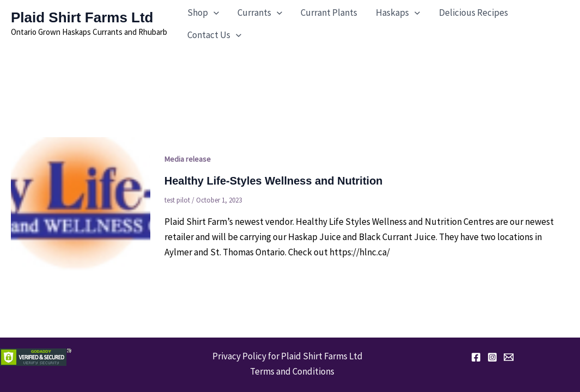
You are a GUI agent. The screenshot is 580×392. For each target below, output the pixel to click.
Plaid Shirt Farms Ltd (82, 17)
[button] (203, 13)
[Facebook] (476, 357)
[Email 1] (509, 357)
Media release (188, 159)
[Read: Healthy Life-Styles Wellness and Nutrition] (81, 204)
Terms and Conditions (292, 371)
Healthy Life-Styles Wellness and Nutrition (274, 181)
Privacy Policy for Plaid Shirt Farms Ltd (288, 356)
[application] (213, 13)
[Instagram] (492, 357)
